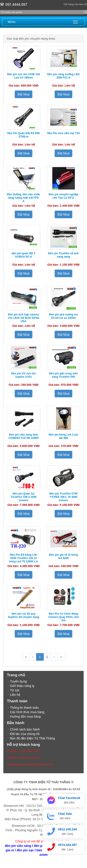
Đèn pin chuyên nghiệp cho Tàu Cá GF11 (63, 196)
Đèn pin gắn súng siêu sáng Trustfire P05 (63, 375)
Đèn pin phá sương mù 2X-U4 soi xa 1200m (64, 316)
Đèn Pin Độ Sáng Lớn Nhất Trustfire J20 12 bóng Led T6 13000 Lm (24, 558)
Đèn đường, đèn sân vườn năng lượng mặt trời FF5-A (24, 198)
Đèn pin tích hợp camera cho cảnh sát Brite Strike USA (24, 318)
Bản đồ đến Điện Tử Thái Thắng (32, 738)
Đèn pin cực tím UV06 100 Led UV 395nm (24, 76)
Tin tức (15, 690)
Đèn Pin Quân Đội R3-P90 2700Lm (24, 135)
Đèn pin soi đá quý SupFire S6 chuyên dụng (23, 615)
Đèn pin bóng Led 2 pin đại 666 (63, 436)
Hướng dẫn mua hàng (25, 717)
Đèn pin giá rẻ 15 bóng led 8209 (63, 556)
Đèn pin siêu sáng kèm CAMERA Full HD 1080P (24, 436)
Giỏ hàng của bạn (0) (75, 4)
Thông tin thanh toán (24, 708)
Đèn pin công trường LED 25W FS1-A (63, 76)
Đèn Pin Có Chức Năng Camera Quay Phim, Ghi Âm (63, 617)
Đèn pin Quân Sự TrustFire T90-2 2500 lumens (23, 497)
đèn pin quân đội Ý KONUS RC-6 (24, 255)
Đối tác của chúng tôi (25, 734)
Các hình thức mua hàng (27, 712)
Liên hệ (15, 695)
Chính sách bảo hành (25, 729)
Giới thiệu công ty (22, 686)
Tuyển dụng (18, 681)
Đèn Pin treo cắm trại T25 (63, 133)
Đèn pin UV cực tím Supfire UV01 (23, 375)
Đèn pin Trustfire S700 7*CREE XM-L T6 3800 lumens (63, 497)
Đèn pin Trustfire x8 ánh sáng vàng (63, 255)
